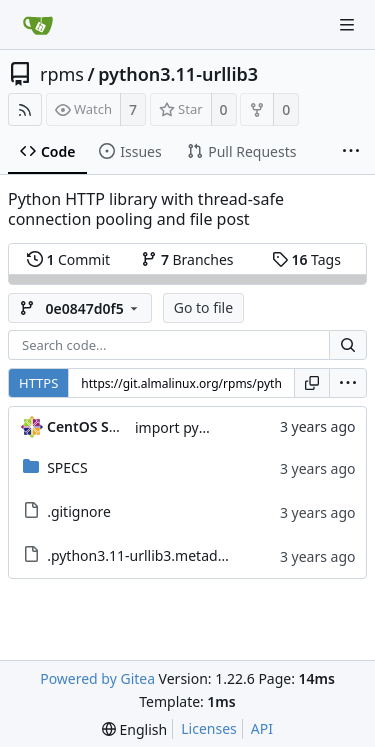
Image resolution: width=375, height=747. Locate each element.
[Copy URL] (312, 383)
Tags (306, 259)
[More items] (351, 152)
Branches (187, 259)
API (262, 728)
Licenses (209, 728)
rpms (62, 74)
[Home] (38, 25)
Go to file (203, 307)
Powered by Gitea (97, 678)
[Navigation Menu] (347, 25)
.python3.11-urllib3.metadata (142, 555)
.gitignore (79, 511)
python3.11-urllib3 (178, 74)
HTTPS (38, 383)
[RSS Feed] (25, 109)
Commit (68, 259)
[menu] (348, 383)
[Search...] (348, 345)
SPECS (67, 467)
